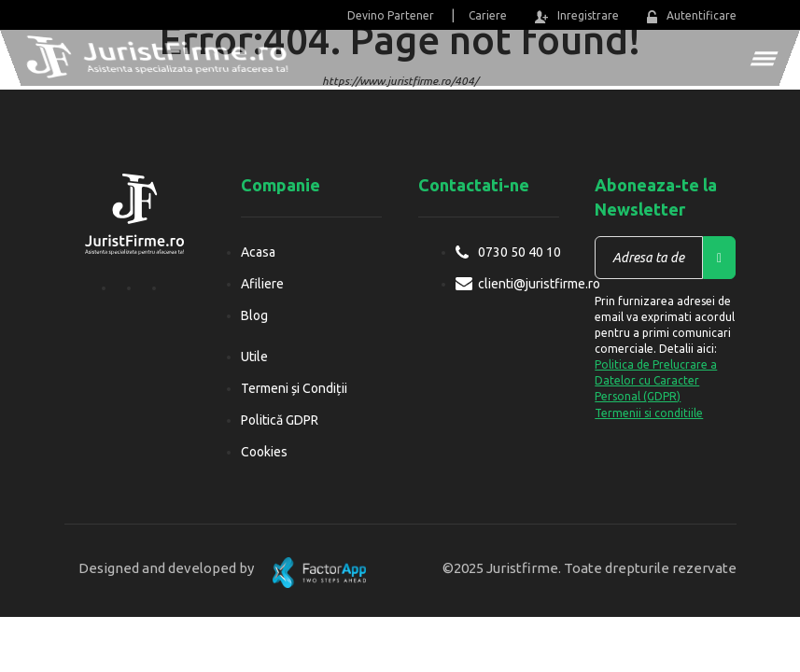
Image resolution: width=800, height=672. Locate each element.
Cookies (264, 452)
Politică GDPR (280, 420)
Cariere (488, 15)
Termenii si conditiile (649, 413)
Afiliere (262, 284)
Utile (254, 357)
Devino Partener (391, 15)
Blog (254, 315)
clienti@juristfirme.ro (539, 284)
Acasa (258, 252)
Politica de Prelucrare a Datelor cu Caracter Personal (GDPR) (656, 380)
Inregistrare (577, 16)
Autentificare (691, 16)
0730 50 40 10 (519, 252)
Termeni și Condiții (294, 388)
